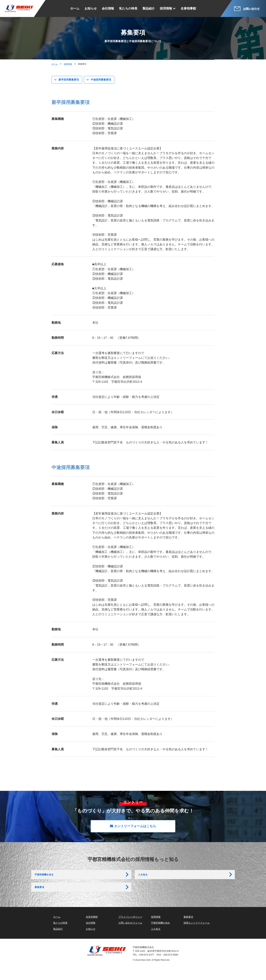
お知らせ (91, 8)
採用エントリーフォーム (197, 934)
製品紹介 (149, 8)
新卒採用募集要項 (69, 80)
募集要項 (40, 896)
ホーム (75, 8)
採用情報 (166, 8)
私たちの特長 (128, 8)
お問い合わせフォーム (130, 934)
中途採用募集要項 (102, 80)
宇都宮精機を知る (45, 878)
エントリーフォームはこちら (133, 827)
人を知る (144, 878)
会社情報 (108, 8)
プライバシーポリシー (130, 928)
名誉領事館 (188, 8)
